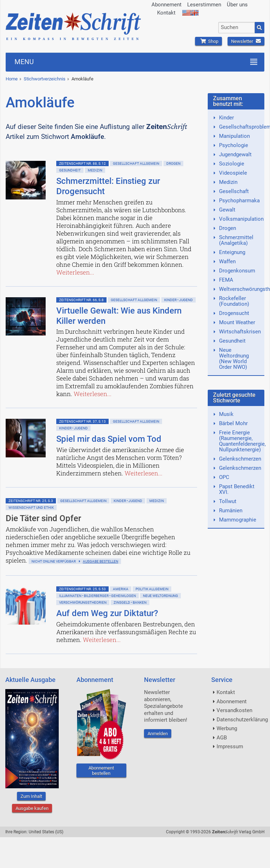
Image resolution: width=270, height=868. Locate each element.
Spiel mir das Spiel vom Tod (109, 439)
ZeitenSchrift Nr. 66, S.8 (81, 300)
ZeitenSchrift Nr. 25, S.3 (31, 501)
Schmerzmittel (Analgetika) (236, 240)
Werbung (227, 728)
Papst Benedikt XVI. (237, 489)
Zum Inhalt (31, 796)
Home (12, 79)
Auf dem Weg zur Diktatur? (107, 613)
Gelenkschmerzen (240, 459)
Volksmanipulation (241, 219)
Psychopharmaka (239, 201)
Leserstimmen (204, 5)
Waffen (227, 261)
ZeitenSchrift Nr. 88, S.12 (82, 164)
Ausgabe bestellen (100, 561)
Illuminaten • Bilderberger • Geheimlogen (97, 596)
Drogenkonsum (237, 271)
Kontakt (166, 13)
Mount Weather (237, 322)
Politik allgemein (152, 589)
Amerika (121, 589)
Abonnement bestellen (101, 771)
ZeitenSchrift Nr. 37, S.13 (82, 421)
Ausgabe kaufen (32, 808)
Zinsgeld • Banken (130, 602)
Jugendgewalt (235, 154)
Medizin (95, 170)
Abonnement (166, 5)
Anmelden (158, 734)
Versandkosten (234, 710)
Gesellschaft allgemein (136, 164)
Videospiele (233, 173)
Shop (208, 41)
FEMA (226, 280)
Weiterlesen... (75, 272)
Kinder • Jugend (179, 300)
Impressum (230, 746)
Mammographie (238, 520)
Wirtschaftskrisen (240, 332)
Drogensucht (234, 313)
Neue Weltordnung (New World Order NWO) (234, 359)
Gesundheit (70, 170)
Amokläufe (82, 79)
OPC (224, 477)
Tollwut (228, 501)
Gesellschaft (234, 191)
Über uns (237, 5)
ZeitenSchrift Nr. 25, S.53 (82, 589)
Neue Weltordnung (160, 596)
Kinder (226, 118)
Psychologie (234, 145)
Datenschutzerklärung (242, 720)
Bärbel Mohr (233, 423)
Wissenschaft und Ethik (31, 508)
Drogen (173, 164)
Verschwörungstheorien (83, 602)
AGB (222, 738)
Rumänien (231, 511)
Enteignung (232, 252)
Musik (226, 414)
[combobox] (237, 28)
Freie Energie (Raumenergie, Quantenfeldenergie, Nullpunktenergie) (242, 441)
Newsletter (246, 41)
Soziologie (232, 164)
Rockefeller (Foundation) (234, 301)
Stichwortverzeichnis (45, 79)
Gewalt (227, 210)
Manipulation (234, 136)
